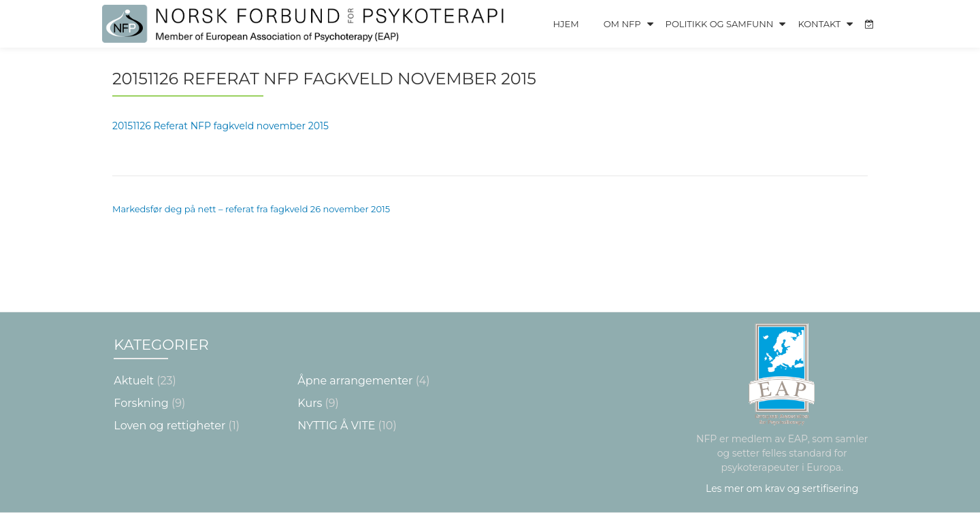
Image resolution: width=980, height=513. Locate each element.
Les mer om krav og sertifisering (782, 489)
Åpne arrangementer (355, 381)
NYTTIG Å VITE (336, 426)
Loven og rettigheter (169, 426)
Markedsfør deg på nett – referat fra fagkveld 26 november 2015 (251, 209)
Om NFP (622, 24)
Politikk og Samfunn (720, 24)
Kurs (310, 403)
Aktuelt (134, 381)
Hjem (566, 24)
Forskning (141, 403)
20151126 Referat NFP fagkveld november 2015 (220, 126)
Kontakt (819, 24)
